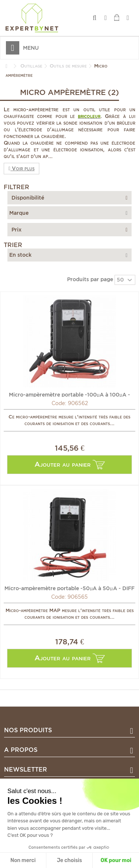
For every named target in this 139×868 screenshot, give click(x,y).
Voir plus (21, 168)
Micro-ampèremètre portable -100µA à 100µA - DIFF (69, 394)
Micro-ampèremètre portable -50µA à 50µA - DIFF (69, 588)
